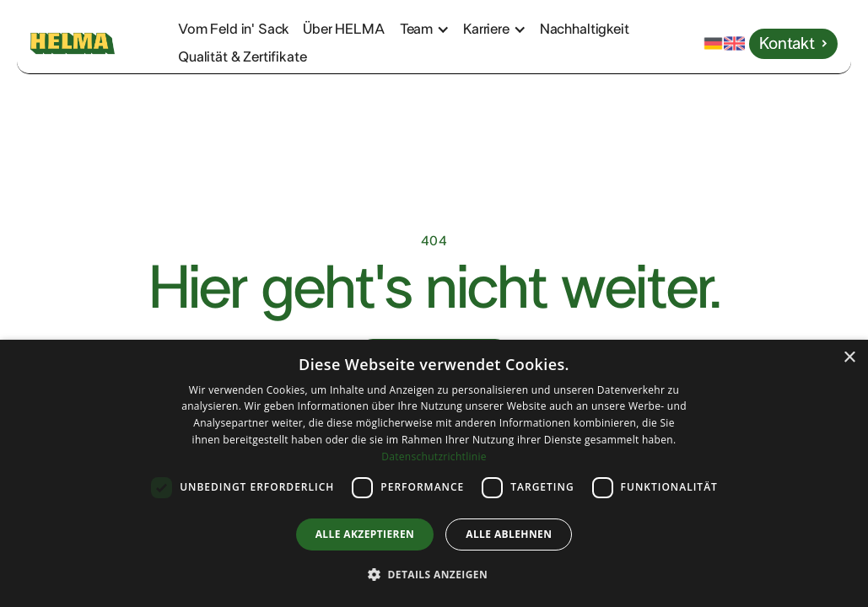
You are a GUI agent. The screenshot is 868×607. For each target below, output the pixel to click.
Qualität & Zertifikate (242, 57)
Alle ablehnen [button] (509, 534)
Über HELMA (343, 29)
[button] (433, 30)
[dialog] (434, 473)
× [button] (849, 358)
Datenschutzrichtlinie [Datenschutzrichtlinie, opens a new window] (434, 457)
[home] (94, 43)
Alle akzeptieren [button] (365, 534)
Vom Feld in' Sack (234, 29)
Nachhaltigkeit (585, 29)
